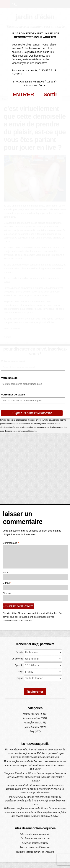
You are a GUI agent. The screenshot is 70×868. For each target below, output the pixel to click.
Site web (7, 593)
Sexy (32, 731)
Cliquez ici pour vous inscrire (32, 413)
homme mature (32, 718)
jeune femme (31, 723)
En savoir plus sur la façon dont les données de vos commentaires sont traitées (32, 617)
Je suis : (20, 652)
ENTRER (23, 94)
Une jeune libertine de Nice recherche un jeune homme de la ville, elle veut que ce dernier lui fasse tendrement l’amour (35, 777)
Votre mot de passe (13, 395)
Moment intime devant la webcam (35, 852)
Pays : (21, 672)
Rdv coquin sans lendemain (35, 834)
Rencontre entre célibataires (35, 847)
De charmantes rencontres (35, 839)
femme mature (31, 714)
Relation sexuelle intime (35, 843)
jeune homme (32, 727)
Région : (20, 678)
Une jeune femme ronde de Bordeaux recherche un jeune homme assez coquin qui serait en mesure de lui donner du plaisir (35, 765)
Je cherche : (18, 659)
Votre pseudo (9, 378)
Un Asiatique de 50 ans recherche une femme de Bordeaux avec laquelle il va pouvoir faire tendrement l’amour (35, 801)
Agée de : (19, 665)
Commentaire (11, 543)
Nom (6, 572)
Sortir (50, 94)
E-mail (7, 583)
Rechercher (35, 692)
